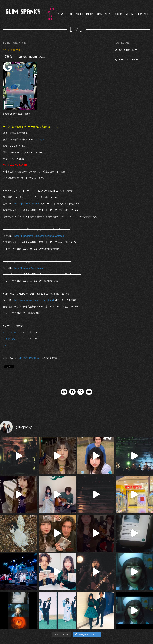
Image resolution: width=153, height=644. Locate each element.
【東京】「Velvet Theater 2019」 (26, 57)
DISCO (83, 625)
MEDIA (90, 14)
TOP (32, 625)
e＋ (5, 345)
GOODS (119, 14)
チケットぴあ (10, 339)
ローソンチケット (12, 332)
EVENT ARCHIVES (129, 60)
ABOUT (80, 14)
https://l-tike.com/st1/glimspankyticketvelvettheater (40, 236)
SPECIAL (130, 14)
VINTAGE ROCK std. (29, 358)
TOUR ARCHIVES (128, 50)
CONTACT (143, 14)
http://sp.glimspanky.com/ (27, 204)
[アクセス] (40, 139)
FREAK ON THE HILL (51, 14)
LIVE (70, 14)
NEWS (61, 14)
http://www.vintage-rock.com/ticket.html (34, 300)
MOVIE (109, 14)
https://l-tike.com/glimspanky (29, 268)
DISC (99, 14)
